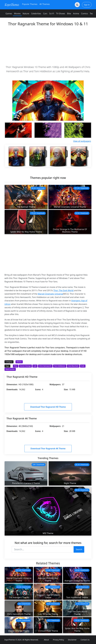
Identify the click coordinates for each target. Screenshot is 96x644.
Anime (76, 14)
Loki (35, 366)
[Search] (77, 5)
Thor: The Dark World (63, 290)
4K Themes (45, 4)
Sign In (87, 5)
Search (79, 549)
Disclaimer (72, 640)
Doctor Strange (25, 366)
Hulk (83, 366)
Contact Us (85, 640)
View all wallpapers (82, 141)
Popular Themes (30, 4)
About (46, 640)
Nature (26, 14)
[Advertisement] (48, 45)
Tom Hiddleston (60, 366)
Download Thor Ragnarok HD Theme (48, 407)
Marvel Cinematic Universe (50, 294)
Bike (69, 14)
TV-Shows (60, 14)
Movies (17, 14)
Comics (84, 14)
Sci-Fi (52, 14)
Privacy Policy (58, 640)
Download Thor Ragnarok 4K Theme (48, 449)
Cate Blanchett (73, 366)
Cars (45, 14)
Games (9, 14)
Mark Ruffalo (10, 369)
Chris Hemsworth (45, 366)
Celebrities (36, 14)
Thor (16, 366)
